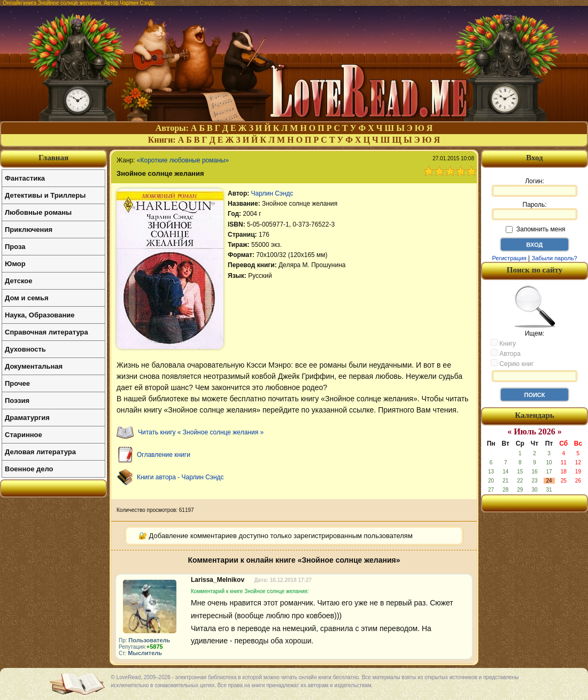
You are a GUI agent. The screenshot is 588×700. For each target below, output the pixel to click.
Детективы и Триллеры (45, 195)
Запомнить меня (535, 229)
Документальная (34, 366)
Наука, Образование (40, 315)
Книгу (503, 343)
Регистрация (509, 258)
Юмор (15, 264)
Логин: (535, 187)
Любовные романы (38, 212)
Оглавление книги (164, 455)
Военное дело (29, 469)
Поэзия (17, 400)
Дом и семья (27, 298)
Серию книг (512, 363)
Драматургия (27, 418)
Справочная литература (47, 332)
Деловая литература (40, 452)
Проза (15, 247)
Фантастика (25, 178)
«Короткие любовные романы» (183, 160)
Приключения (29, 230)
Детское (18, 281)
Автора (506, 353)
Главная (53, 158)
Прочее (17, 383)
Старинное (24, 435)
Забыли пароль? (555, 258)
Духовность (25, 349)
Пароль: (535, 211)
